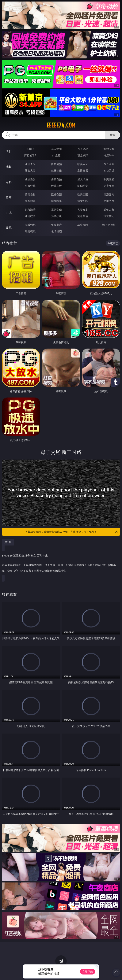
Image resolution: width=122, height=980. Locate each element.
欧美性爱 (109, 179)
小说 (9, 212)
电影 (9, 182)
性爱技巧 (109, 216)
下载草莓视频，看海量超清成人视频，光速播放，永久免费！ (72, 532)
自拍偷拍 (56, 164)
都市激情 (30, 210)
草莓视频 (83, 225)
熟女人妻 (30, 170)
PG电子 (30, 149)
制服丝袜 (30, 186)
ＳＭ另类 (109, 170)
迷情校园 (30, 216)
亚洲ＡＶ (30, 164)
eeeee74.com (61, 125)
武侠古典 (109, 210)
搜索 (112, 135)
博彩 (9, 152)
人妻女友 (83, 210)
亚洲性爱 (30, 179)
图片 (9, 197)
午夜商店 (56, 225)
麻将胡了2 (30, 155)
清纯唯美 (56, 201)
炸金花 (56, 155)
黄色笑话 (83, 216)
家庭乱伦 (56, 210)
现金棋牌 (83, 155)
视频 (9, 167)
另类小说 (56, 216)
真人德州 (56, 149)
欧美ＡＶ (83, 164)
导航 (9, 227)
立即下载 (88, 972)
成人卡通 (83, 179)
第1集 (8, 542)
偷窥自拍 (30, 194)
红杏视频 (30, 231)
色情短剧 (56, 231)
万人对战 (83, 149)
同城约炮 (30, 225)
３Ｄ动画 (109, 164)
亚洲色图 (56, 194)
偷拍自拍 (56, 179)
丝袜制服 (56, 170)
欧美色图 (83, 194)
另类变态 (109, 186)
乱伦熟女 (83, 186)
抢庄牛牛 (109, 155)
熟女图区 (83, 201)
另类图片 (109, 201)
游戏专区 (109, 149)
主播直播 (83, 170)
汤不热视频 (109, 225)
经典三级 (56, 186)
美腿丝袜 (30, 201)
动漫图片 (109, 194)
